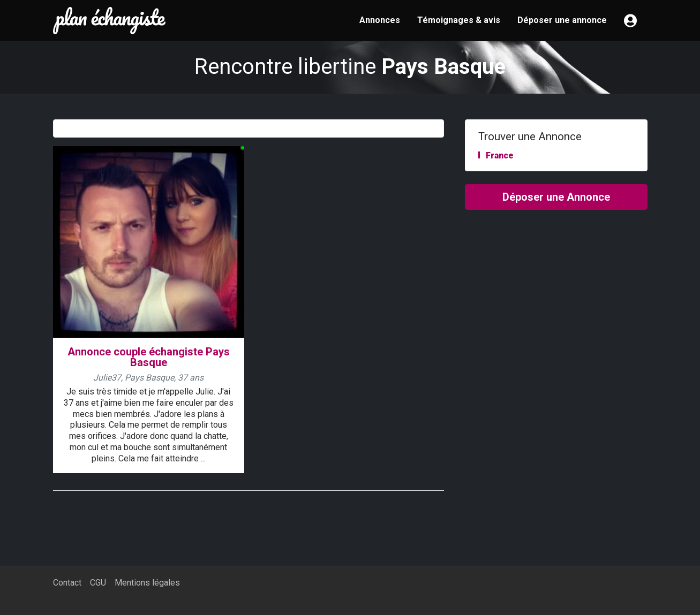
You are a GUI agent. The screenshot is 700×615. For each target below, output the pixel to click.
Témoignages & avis (459, 20)
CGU (98, 583)
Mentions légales (147, 583)
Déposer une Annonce (556, 197)
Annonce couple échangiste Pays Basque (149, 357)
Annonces (380, 20)
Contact (67, 583)
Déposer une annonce (562, 20)
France (500, 155)
